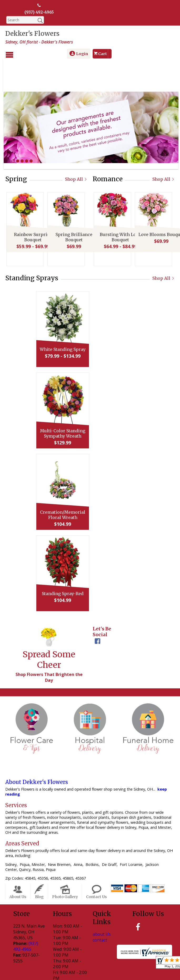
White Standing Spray (89, 319)
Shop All (76, 149)
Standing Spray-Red (89, 563)
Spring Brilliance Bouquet (73, 208)
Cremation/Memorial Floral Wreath (89, 484)
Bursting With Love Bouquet (119, 208)
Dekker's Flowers (32, 34)
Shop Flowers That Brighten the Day (49, 647)
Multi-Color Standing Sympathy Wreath (89, 403)
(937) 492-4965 (39, 12)
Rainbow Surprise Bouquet (32, 208)
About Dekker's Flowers (37, 752)
